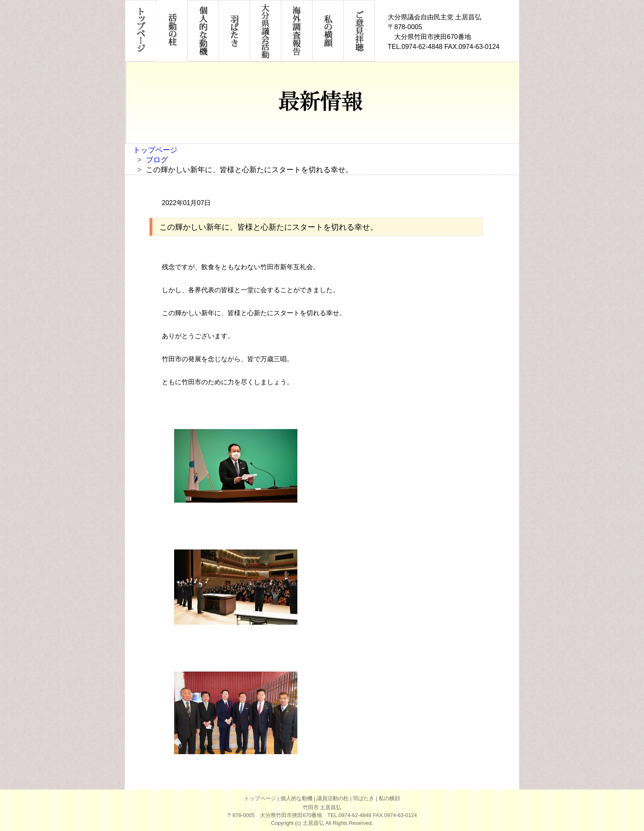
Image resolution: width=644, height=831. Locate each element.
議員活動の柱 (333, 798)
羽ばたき (363, 798)
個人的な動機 (297, 798)
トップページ (155, 150)
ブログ (157, 160)
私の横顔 (389, 798)
